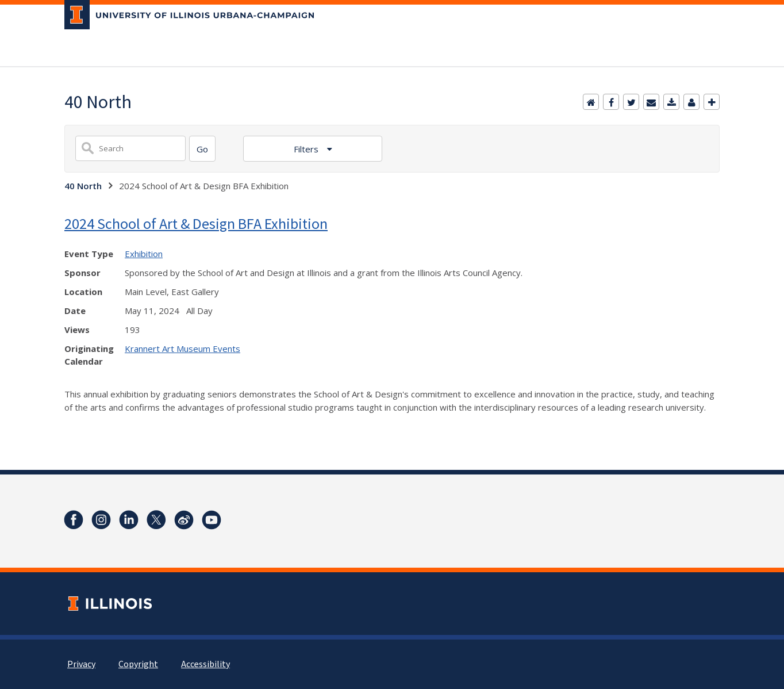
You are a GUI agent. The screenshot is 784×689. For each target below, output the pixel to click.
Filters (307, 149)
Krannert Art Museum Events (182, 349)
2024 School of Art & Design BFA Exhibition (196, 223)
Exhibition (144, 254)
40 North (83, 186)
